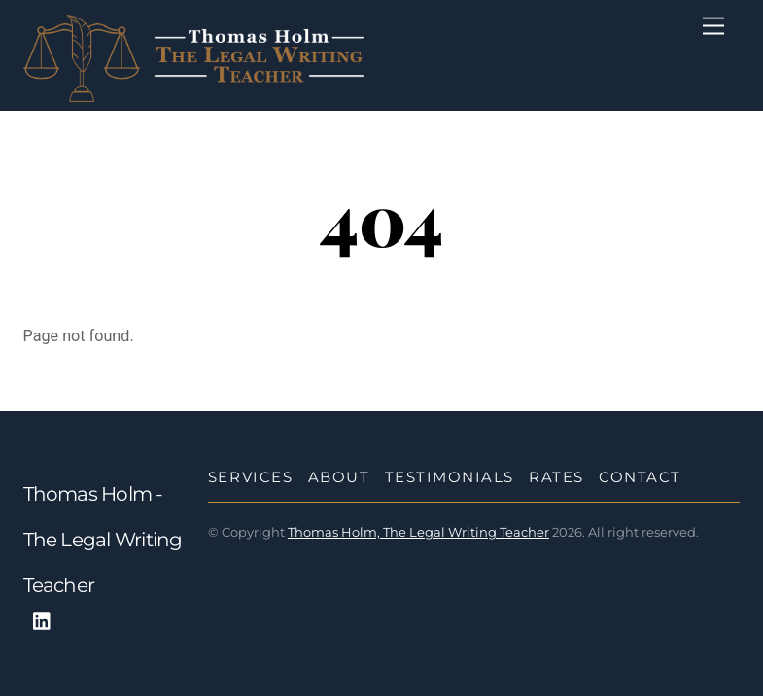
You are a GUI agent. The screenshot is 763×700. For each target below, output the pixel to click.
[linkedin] (43, 620)
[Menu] (713, 27)
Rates (556, 477)
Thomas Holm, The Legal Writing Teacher (418, 532)
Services (250, 477)
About (339, 477)
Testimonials (450, 477)
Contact (640, 477)
